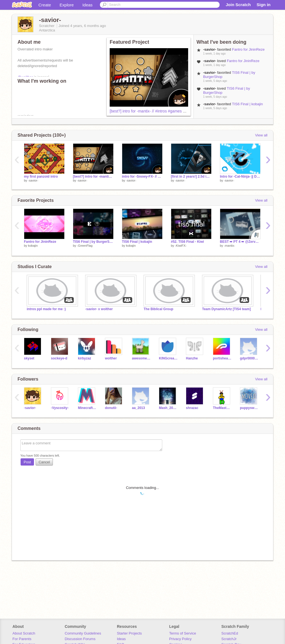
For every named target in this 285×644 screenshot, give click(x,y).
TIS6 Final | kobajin (247, 104)
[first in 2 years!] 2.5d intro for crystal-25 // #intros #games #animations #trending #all (191, 177)
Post (27, 462)
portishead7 (222, 358)
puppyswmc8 (249, 408)
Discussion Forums (80, 639)
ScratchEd (230, 633)
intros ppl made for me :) (46, 309)
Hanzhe (192, 358)
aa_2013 (138, 408)
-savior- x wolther (99, 309)
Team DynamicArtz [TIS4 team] (226, 309)
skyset (29, 358)
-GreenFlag (85, 246)
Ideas (88, 5)
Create (45, 5)
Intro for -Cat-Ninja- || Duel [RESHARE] (240, 177)
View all (261, 135)
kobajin (33, 246)
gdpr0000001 (249, 358)
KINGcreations (168, 358)
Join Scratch (238, 5)
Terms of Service (183, 633)
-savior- (33, 180)
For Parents (22, 639)
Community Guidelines (83, 633)
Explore (67, 5)
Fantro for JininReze (248, 49)
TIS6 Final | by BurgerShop (93, 242)
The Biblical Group (159, 309)
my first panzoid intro (41, 177)
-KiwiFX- (181, 246)
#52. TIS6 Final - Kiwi (187, 242)
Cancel (44, 462)
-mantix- (230, 246)
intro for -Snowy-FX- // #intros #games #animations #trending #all (142, 177)
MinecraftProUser (87, 408)
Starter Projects (129, 633)
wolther (111, 358)
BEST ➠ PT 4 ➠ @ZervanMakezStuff (240, 242)
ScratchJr (229, 639)
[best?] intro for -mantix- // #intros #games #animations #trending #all (169, 111)
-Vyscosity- (60, 408)
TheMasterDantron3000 (222, 408)
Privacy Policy (180, 639)
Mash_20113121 (168, 408)
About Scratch (24, 633)
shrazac (192, 408)
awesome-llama (141, 358)
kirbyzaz (84, 358)
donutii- (111, 408)
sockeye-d (59, 358)
